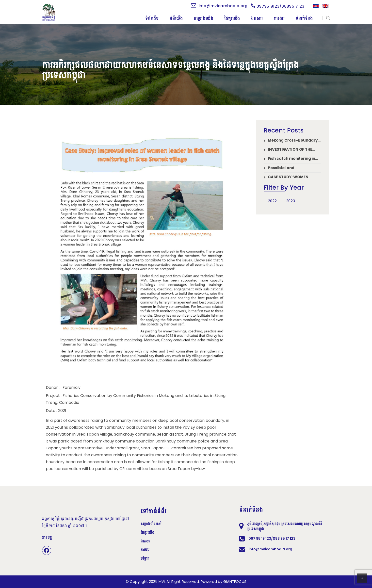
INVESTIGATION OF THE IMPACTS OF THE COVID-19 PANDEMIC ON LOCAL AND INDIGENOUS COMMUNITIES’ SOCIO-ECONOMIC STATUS (291, 149)
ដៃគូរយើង (147, 533)
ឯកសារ (146, 541)
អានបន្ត (47, 537)
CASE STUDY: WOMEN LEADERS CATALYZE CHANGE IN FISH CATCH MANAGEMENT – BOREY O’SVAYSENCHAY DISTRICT (292, 177)
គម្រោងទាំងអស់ (151, 524)
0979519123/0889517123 (278, 6)
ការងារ (145, 550)
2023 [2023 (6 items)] (291, 201)
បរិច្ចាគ (145, 558)
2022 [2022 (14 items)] (272, 201)
